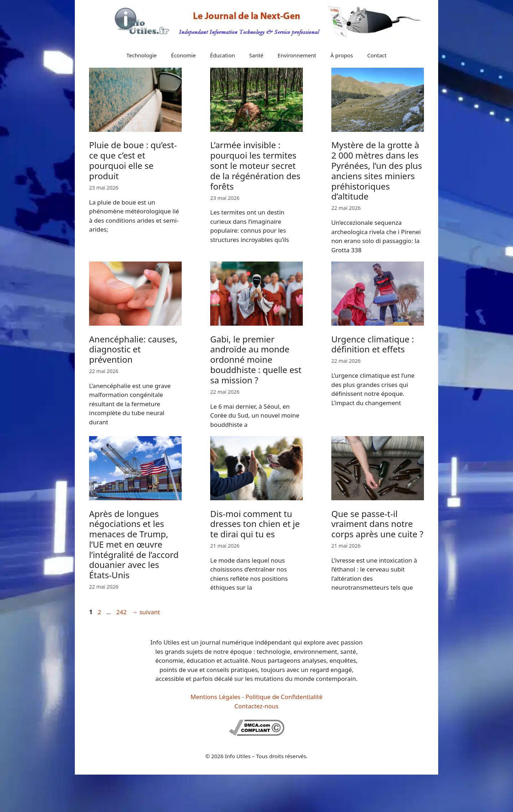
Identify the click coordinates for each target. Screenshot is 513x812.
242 (122, 612)
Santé (256, 55)
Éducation (222, 55)
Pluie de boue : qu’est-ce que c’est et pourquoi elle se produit (133, 160)
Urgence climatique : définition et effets (373, 344)
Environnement (297, 55)
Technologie (142, 55)
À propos (342, 55)
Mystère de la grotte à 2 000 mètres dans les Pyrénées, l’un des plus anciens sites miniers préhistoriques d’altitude (377, 170)
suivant (146, 612)
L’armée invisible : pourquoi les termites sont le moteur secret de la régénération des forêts (255, 165)
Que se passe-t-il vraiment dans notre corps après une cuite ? (377, 524)
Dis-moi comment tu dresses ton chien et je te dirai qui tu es (255, 524)
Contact (377, 55)
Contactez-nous (256, 706)
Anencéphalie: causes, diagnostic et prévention (133, 349)
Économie (183, 55)
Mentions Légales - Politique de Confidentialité (256, 697)
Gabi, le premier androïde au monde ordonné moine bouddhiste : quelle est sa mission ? (256, 360)
